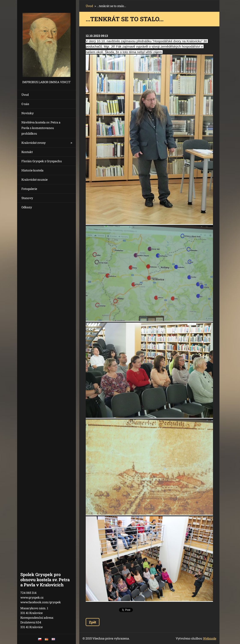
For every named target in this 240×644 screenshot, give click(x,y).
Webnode (210, 638)
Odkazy (27, 207)
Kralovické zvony (34, 143)
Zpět (93, 622)
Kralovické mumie (34, 179)
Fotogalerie (29, 189)
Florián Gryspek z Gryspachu (42, 161)
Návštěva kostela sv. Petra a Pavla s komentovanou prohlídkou (41, 128)
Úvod (25, 95)
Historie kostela (32, 170)
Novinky (28, 113)
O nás (25, 104)
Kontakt (27, 152)
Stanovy (27, 198)
